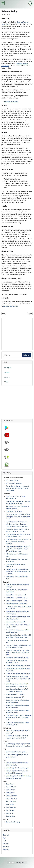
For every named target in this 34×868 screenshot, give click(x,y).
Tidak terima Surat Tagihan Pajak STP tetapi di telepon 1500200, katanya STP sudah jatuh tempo (18, 549)
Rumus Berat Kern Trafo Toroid (16, 595)
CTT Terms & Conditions (14, 483)
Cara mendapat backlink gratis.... (16, 752)
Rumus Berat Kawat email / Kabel (17, 598)
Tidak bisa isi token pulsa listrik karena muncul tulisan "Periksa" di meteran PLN (18, 718)
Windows (6, 847)
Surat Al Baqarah (11, 799)
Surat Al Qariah (11, 807)
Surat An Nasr (10, 816)
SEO (4, 841)
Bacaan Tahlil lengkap (13, 822)
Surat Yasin (10, 784)
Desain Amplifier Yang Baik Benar (17, 601)
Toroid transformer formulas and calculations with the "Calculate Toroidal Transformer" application (17, 524)
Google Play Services (11, 102)
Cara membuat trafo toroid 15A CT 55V (18, 674)
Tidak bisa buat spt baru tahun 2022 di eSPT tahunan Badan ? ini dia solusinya (18, 542)
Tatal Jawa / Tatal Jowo (14, 512)
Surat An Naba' (11, 804)
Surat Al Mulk (10, 793)
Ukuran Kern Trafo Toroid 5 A (15, 694)
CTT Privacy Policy (12, 480)
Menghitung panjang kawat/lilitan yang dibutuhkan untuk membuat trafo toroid (18, 679)
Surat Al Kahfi (10, 790)
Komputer (6, 850)
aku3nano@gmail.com (10, 306)
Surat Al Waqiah (11, 787)
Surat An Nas (10, 810)
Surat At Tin (10, 813)
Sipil (4, 838)
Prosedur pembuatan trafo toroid (16, 604)
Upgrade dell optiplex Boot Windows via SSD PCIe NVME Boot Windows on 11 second (18, 572)
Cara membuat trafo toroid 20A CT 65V (18, 666)
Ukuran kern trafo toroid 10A (15, 697)
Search (26, 355)
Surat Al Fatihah (11, 802)
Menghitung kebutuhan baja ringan (17, 768)
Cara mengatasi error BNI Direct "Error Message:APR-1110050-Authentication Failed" (18, 517)
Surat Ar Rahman (11, 796)
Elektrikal (6, 835)
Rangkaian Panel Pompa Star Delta (17, 658)
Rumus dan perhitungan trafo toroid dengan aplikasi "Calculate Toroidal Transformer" (17, 488)
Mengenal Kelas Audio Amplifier (16, 622)
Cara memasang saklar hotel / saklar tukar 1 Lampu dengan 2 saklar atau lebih (18, 653)
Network (6, 844)
